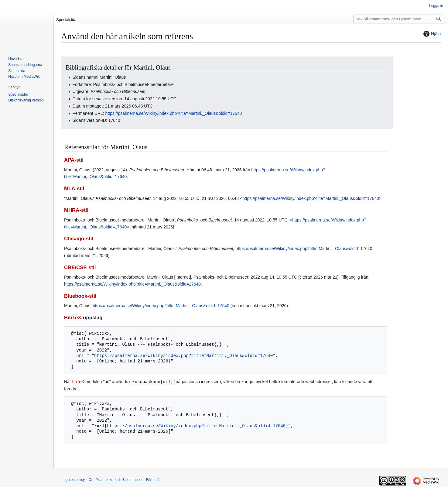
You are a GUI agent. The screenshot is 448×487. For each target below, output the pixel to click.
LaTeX (78, 382)
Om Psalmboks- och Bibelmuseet (115, 479)
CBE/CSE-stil (80, 268)
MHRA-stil (76, 210)
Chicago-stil (79, 239)
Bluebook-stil (80, 296)
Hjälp (431, 34)
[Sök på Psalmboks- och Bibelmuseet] (398, 19)
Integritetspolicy (72, 479)
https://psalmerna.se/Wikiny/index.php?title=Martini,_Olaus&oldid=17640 (174, 113)
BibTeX (73, 318)
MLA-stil (74, 189)
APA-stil (74, 160)
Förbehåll (154, 479)
